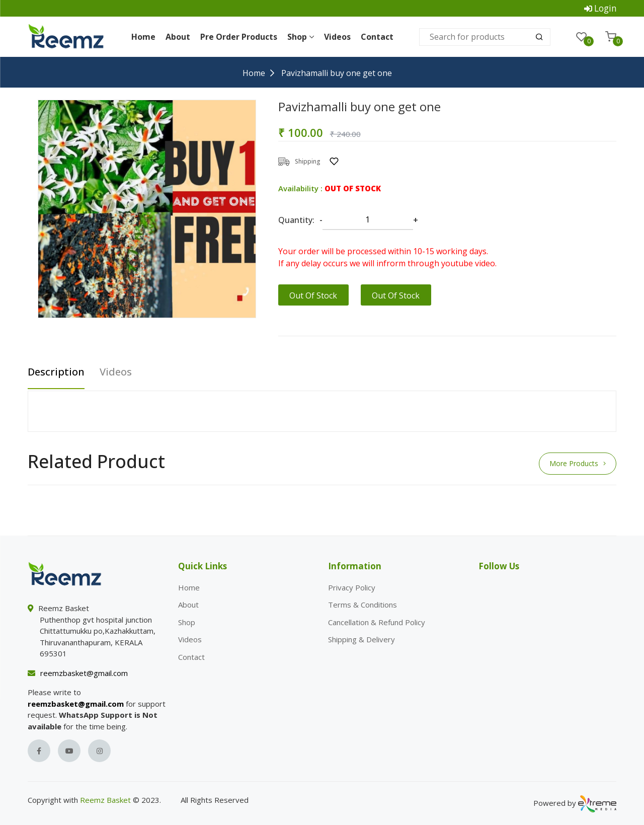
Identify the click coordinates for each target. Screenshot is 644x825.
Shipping (299, 161)
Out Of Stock (313, 294)
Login (606, 8)
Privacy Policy (352, 586)
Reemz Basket (105, 799)
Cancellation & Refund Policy (377, 621)
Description (56, 371)
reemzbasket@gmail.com (84, 672)
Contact (377, 36)
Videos (337, 36)
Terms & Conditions (363, 604)
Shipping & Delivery (361, 638)
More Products (578, 462)
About (178, 36)
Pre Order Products (239, 36)
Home (143, 36)
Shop (301, 36)
